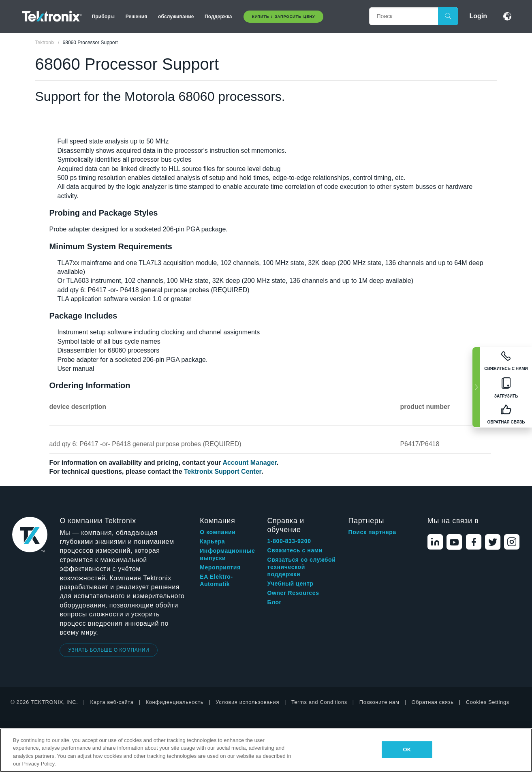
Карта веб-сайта (112, 702)
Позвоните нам (379, 702)
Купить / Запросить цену (283, 16)
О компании (218, 532)
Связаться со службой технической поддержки (301, 567)
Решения (137, 17)
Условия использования (247, 702)
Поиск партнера (372, 532)
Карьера (212, 541)
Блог (274, 602)
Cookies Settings (488, 702)
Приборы (104, 17)
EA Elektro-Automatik (216, 580)
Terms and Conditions (319, 702)
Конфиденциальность (175, 702)
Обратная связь (432, 702)
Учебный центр (290, 584)
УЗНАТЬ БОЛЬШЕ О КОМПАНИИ (109, 650)
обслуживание (176, 17)
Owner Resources (293, 593)
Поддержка (218, 17)
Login (479, 16)
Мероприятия (220, 567)
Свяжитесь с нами (295, 550)
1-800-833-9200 (289, 541)
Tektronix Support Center (223, 472)
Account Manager (249, 463)
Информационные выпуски (227, 554)
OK (407, 750)
